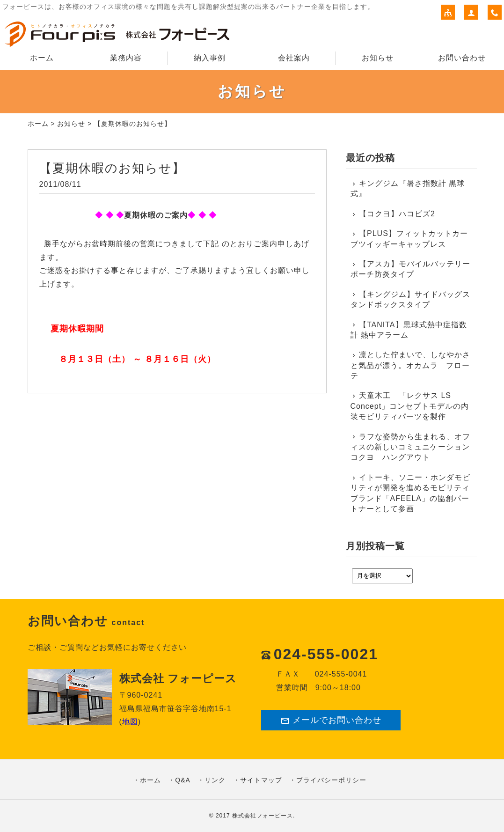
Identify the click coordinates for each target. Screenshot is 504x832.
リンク (215, 780)
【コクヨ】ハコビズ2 (397, 214)
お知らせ (378, 58)
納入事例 (210, 58)
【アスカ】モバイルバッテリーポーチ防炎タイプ (411, 269)
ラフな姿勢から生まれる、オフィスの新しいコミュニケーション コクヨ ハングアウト (411, 447)
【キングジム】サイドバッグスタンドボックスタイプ (411, 299)
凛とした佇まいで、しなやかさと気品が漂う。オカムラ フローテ (411, 365)
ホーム (42, 58)
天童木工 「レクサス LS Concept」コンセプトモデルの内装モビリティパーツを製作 (410, 406)
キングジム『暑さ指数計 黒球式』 (408, 188)
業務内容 (126, 58)
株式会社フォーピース (263, 816)
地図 (130, 722)
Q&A (183, 780)
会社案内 (294, 58)
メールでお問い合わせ (331, 720)
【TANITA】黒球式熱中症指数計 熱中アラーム (409, 330)
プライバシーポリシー (331, 780)
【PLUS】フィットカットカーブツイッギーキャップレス (409, 239)
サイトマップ (261, 780)
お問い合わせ (462, 58)
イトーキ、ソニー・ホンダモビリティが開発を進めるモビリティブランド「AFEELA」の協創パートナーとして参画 (411, 493)
